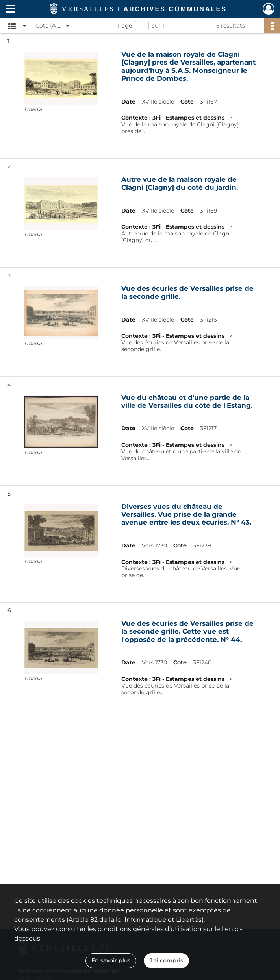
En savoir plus (111, 960)
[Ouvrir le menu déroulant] (11, 9)
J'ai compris (166, 960)
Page (125, 26)
